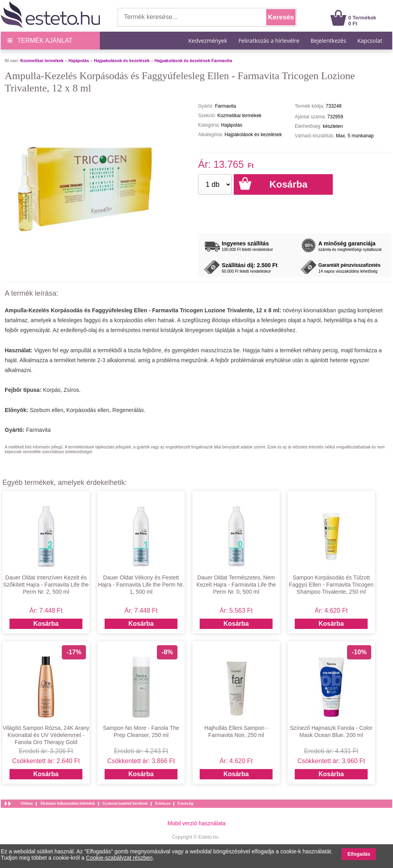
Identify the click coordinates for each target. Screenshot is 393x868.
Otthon (27, 803)
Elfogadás (359, 854)
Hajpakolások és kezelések (122, 61)
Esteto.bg (185, 803)
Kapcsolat (370, 41)
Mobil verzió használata (196, 823)
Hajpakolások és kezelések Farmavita (193, 61)
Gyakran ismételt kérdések (125, 803)
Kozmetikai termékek (42, 61)
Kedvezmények (208, 41)
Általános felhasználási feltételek (68, 803)
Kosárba (46, 624)
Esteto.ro (162, 803)
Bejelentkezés (328, 41)
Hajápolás (79, 61)
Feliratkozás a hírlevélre (269, 41)
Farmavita (38, 430)
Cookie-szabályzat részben (119, 858)
